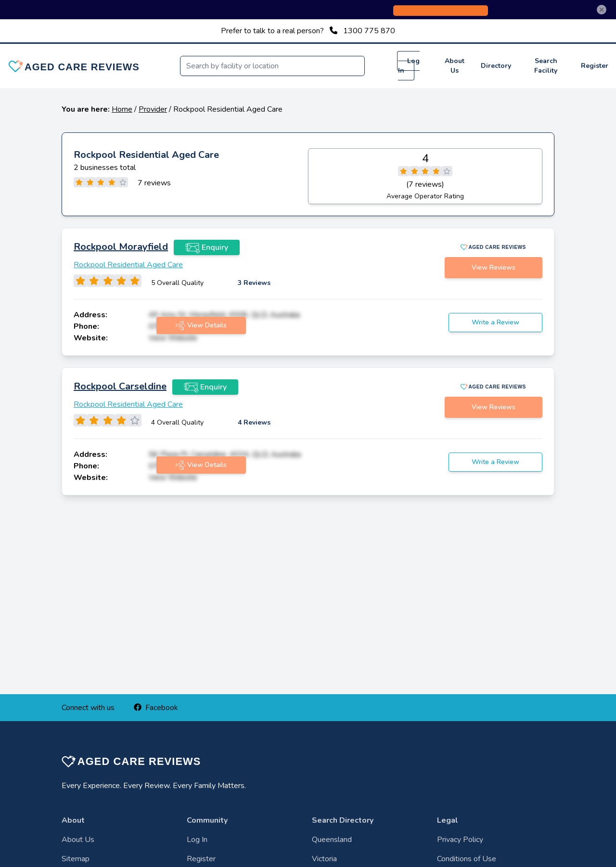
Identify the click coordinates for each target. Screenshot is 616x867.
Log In (409, 66)
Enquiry (207, 247)
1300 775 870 (369, 31)
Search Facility (546, 66)
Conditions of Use (467, 859)
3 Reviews (254, 283)
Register (595, 66)
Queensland (332, 840)
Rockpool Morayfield (121, 247)
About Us (455, 66)
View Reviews (494, 267)
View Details (201, 325)
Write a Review (495, 322)
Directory (496, 66)
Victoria (324, 859)
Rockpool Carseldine (120, 386)
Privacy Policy (460, 840)
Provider (153, 109)
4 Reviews (254, 422)
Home (122, 109)
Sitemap (76, 859)
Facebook (156, 708)
